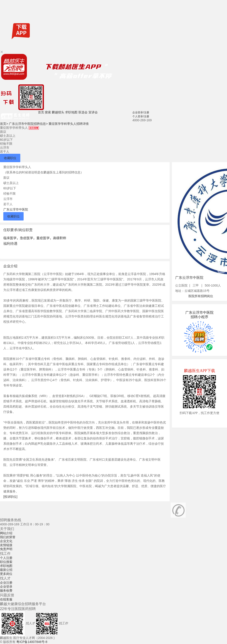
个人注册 (6, 558)
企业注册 (6, 583)
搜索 (48, 112)
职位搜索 (6, 562)
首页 (41, 112)
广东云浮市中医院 (16, 209)
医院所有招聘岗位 (201, 296)
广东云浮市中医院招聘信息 (28, 124)
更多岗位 (6, 574)
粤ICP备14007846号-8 (32, 642)
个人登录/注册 (141, 116)
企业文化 (6, 541)
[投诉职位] (10, 497)
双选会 (83, 112)
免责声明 (6, 549)
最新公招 (6, 570)
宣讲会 (93, 112)
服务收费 (6, 591)
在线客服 (6, 599)
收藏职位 (10, 158)
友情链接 (6, 545)
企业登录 (6, 587)
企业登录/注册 (141, 112)
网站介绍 (6, 533)
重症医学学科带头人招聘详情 (69, 124)
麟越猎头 (58, 112)
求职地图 (71, 112)
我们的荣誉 (8, 537)
